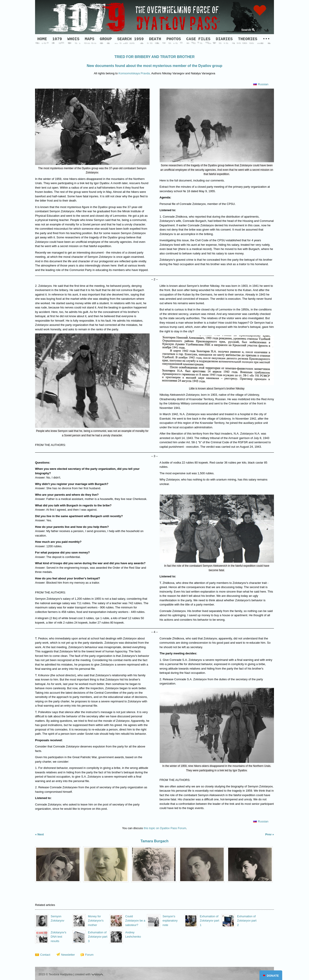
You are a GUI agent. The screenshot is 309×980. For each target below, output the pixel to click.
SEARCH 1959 (130, 39)
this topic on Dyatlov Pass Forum (165, 828)
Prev (268, 834)
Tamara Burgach (154, 841)
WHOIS (73, 39)
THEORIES (248, 39)
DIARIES (224, 39)
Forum (89, 955)
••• (266, 39)
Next (41, 834)
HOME (42, 39)
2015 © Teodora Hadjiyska (56, 974)
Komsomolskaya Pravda (134, 73)
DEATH (155, 39)
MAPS (89, 39)
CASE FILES (198, 39)
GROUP (106, 39)
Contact (45, 955)
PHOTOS (174, 39)
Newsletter (68, 955)
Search (246, 30)
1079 (57, 39)
